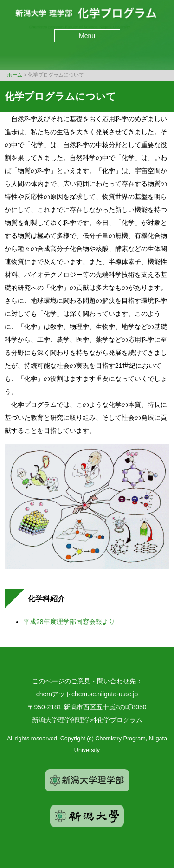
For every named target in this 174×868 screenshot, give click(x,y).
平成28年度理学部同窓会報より (69, 622)
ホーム (15, 75)
